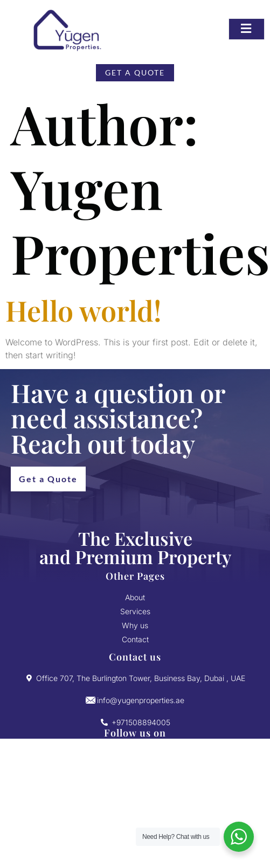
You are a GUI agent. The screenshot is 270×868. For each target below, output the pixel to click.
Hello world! (84, 310)
